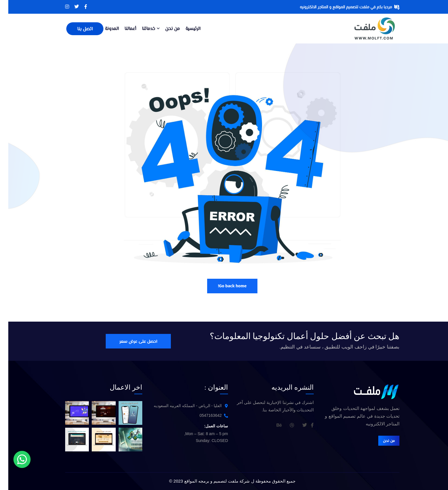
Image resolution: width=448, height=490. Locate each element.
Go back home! (224, 286)
